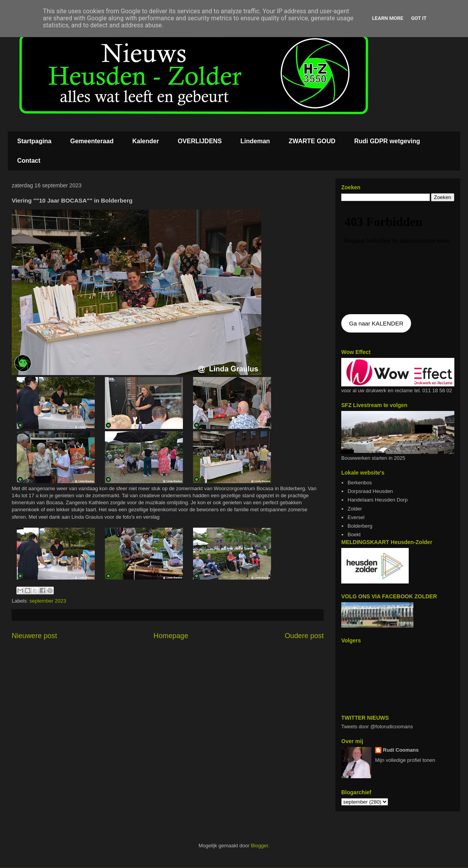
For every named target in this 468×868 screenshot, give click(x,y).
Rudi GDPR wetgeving (387, 141)
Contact (29, 161)
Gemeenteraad (92, 141)
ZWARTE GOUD (312, 141)
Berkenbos (360, 483)
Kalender (145, 141)
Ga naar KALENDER (376, 323)
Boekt (354, 534)
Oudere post (304, 636)
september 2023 (48, 601)
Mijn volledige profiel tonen (405, 760)
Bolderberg (360, 526)
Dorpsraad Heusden (370, 491)
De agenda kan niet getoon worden (398, 258)
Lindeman (255, 141)
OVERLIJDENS (200, 141)
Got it (419, 18)
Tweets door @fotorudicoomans (377, 727)
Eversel (356, 517)
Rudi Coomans (401, 750)
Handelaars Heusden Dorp (378, 500)
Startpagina (34, 141)
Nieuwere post (34, 636)
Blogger (259, 846)
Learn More (388, 18)
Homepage (171, 636)
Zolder (355, 509)
